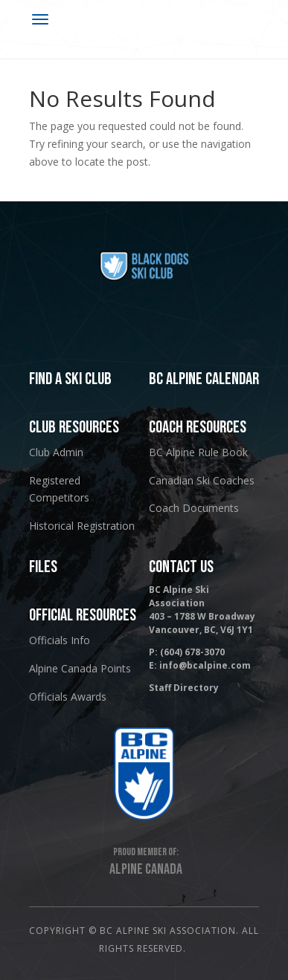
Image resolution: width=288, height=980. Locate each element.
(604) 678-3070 (192, 652)
